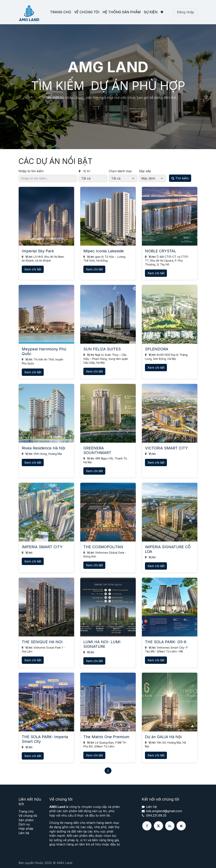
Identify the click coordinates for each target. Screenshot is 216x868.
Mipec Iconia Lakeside (104, 251)
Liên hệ (24, 833)
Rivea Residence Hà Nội (43, 448)
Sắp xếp (145, 171)
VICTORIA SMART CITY (166, 448)
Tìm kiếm (180, 178)
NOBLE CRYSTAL (161, 251)
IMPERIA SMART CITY (42, 547)
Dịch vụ (24, 824)
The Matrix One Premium (106, 737)
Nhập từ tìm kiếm (31, 171)
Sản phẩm (26, 820)
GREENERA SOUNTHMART (97, 450)
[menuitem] (61, 12)
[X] (158, 826)
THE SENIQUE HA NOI (42, 642)
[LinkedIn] (170, 826)
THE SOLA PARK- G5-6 (166, 642)
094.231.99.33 (156, 815)
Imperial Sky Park (38, 251)
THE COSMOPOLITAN (103, 547)
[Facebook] (147, 826)
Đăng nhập (186, 12)
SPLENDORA (157, 349)
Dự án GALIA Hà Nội (163, 737)
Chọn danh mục (120, 171)
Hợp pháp (26, 829)
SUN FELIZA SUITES (102, 349)
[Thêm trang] (181, 826)
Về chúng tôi (28, 816)
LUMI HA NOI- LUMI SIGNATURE (102, 644)
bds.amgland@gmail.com (164, 811)
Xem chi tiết (33, 269)
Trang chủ (26, 811)
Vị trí (84, 171)
